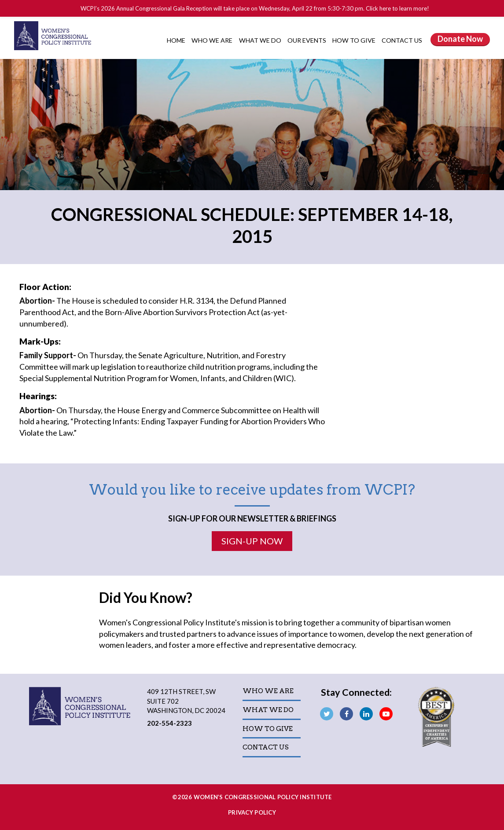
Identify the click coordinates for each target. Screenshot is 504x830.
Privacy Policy (252, 812)
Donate (460, 39)
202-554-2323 (169, 723)
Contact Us (402, 40)
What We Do (261, 40)
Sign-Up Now (252, 541)
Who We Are (213, 40)
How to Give (355, 40)
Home (176, 40)
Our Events (307, 40)
